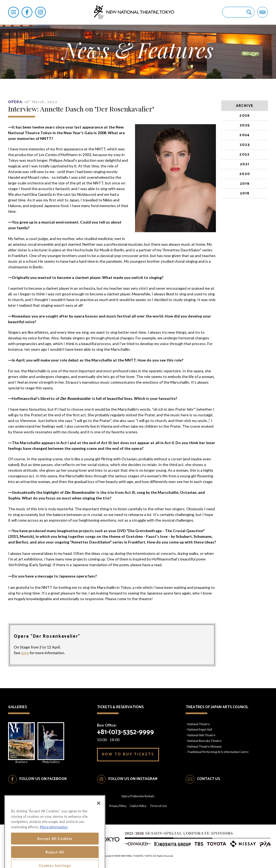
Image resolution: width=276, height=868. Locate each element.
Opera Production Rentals (138, 796)
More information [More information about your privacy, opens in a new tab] (54, 852)
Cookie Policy (138, 806)
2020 (245, 174)
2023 (245, 145)
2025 (245, 125)
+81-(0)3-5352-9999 (125, 732)
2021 (245, 164)
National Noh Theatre (201, 735)
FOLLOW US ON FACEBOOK (43, 779)
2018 (245, 193)
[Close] (99, 828)
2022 (245, 155)
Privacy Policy (118, 806)
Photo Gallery (51, 743)
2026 (245, 116)
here (25, 653)
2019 (245, 184)
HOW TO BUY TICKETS (128, 754)
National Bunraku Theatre (204, 741)
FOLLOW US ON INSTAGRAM (133, 779)
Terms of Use (158, 806)
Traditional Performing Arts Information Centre (218, 752)
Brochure (21, 743)
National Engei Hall (200, 729)
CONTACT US (208, 779)
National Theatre (199, 724)
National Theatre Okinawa (204, 747)
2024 (245, 135)
